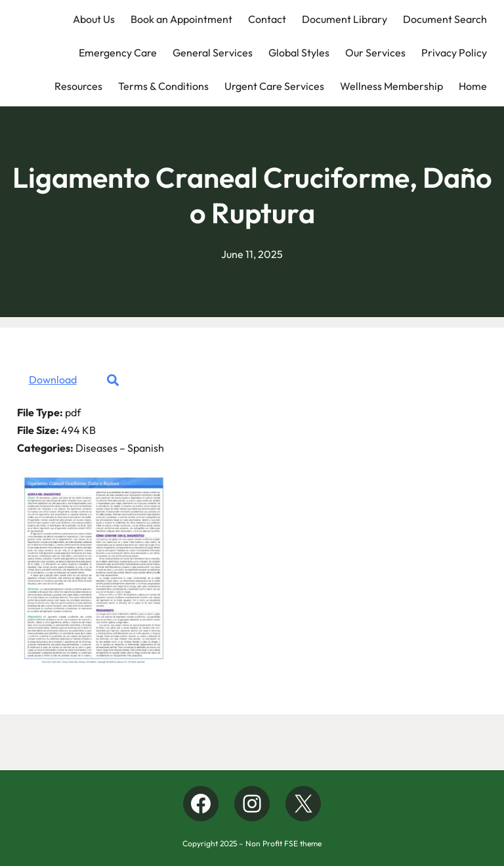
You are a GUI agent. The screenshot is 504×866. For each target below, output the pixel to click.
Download (53, 379)
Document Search (445, 19)
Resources (78, 86)
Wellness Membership (391, 86)
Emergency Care (118, 53)
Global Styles (299, 53)
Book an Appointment (181, 19)
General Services (213, 53)
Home (473, 86)
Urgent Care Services (274, 86)
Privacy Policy (454, 53)
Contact (267, 19)
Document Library (345, 19)
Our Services (375, 53)
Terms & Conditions (163, 86)
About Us (94, 19)
